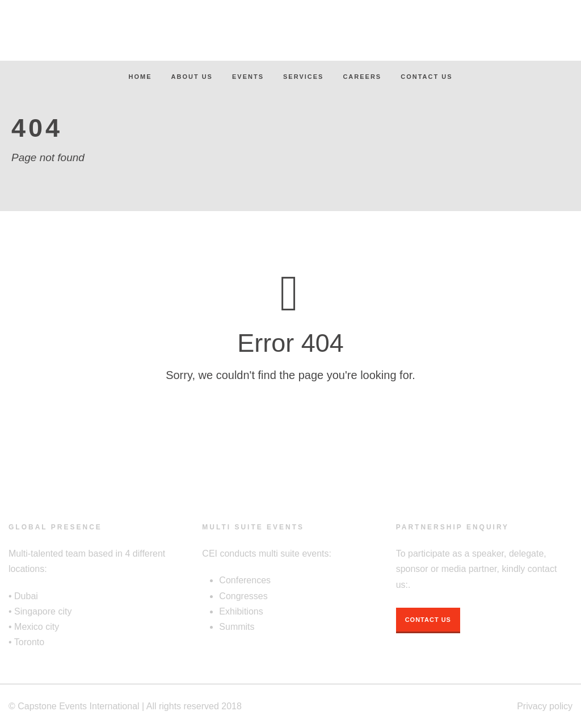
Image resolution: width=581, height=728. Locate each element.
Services (303, 77)
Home (140, 77)
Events (248, 77)
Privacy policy (545, 706)
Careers (362, 77)
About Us (192, 77)
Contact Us (426, 77)
